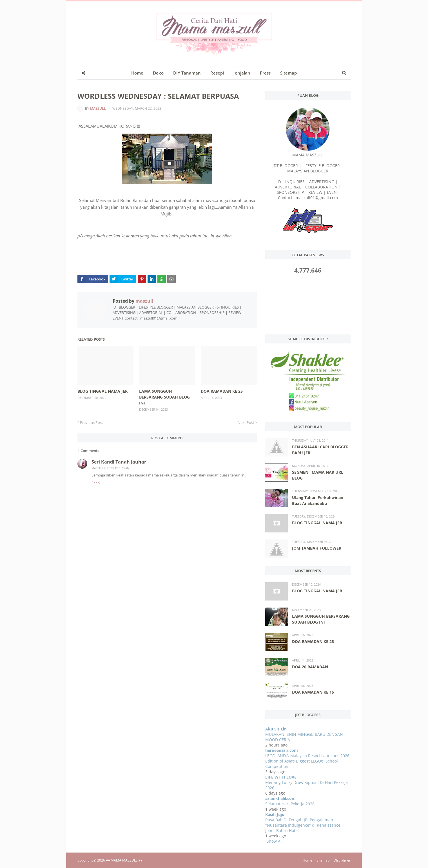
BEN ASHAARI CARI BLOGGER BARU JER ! (320, 450)
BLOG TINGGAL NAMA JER (102, 391)
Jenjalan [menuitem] (242, 73)
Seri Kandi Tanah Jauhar (119, 462)
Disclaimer (342, 860)
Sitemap (323, 860)
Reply (96, 483)
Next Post (246, 422)
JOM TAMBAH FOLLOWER (317, 548)
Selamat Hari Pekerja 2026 (290, 804)
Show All (275, 841)
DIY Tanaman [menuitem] (187, 73)
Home (307, 860)
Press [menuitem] (265, 73)
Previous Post (92, 422)
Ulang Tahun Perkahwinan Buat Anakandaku (318, 500)
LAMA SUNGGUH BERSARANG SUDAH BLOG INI (164, 397)
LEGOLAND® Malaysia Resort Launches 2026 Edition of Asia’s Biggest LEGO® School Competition (307, 761)
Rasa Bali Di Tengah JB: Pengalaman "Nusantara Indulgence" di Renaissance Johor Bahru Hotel (303, 825)
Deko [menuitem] (158, 73)
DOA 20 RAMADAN (310, 667)
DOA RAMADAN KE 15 (313, 692)
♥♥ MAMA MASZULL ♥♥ (124, 860)
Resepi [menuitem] (217, 73)
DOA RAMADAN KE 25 (222, 391)
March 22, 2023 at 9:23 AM (111, 468)
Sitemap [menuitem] (288, 73)
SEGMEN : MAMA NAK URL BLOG (318, 475)
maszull (98, 108)
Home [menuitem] (137, 73)
